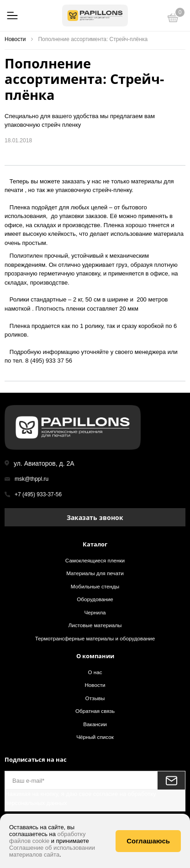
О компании (95, 656)
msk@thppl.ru (32, 479)
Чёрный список (95, 737)
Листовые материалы (95, 625)
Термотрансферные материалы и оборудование (95, 638)
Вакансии (95, 724)
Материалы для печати (95, 573)
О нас (95, 672)
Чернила (95, 612)
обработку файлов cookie (47, 837)
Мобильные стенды (95, 586)
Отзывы (95, 698)
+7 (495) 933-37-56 (38, 494)
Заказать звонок (95, 517)
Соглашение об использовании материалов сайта (52, 851)
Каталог (95, 544)
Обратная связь (95, 711)
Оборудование (95, 599)
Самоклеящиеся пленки (95, 560)
